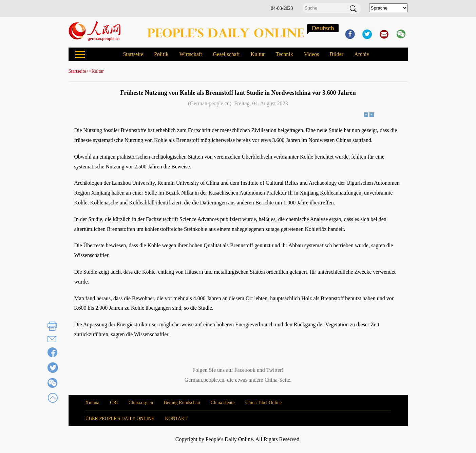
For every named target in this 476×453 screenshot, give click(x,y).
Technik (284, 54)
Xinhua (92, 403)
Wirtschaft (191, 54)
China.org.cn (141, 403)
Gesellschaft (226, 54)
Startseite (133, 54)
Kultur (258, 54)
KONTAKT (176, 419)
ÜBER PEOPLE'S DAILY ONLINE (120, 419)
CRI (114, 403)
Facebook (245, 370)
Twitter (274, 370)
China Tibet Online (263, 403)
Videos (311, 54)
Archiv (362, 54)
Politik (161, 54)
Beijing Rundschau (182, 403)
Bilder (337, 54)
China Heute (223, 403)
